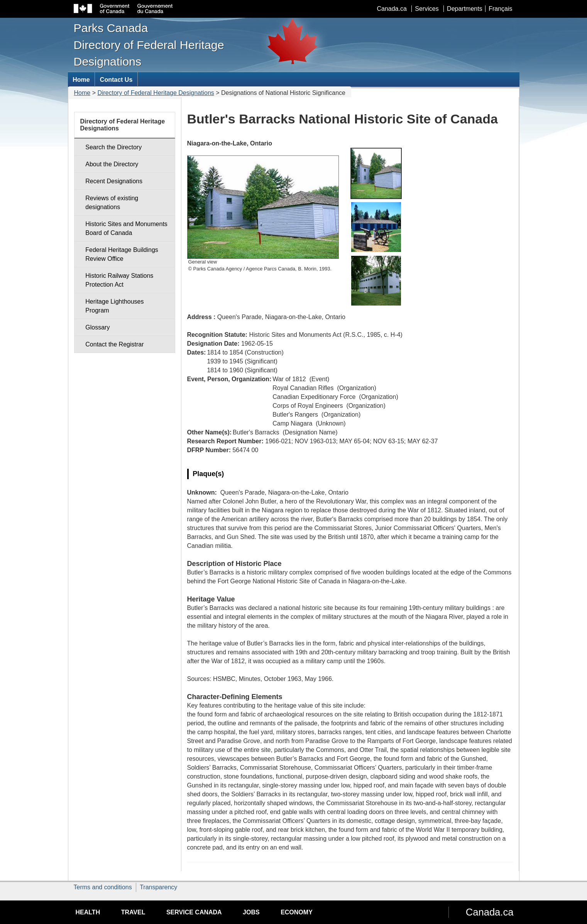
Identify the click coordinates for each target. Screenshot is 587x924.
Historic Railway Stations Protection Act (119, 280)
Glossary (97, 327)
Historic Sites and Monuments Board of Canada (126, 228)
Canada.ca (392, 9)
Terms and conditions (103, 887)
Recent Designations (114, 181)
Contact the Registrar (114, 344)
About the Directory (112, 164)
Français (500, 9)
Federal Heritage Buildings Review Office (122, 254)
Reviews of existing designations (112, 203)
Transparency (158, 887)
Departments (465, 9)
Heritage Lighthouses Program (114, 306)
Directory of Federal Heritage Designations (156, 93)
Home (82, 93)
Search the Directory (113, 147)
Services (427, 9)
